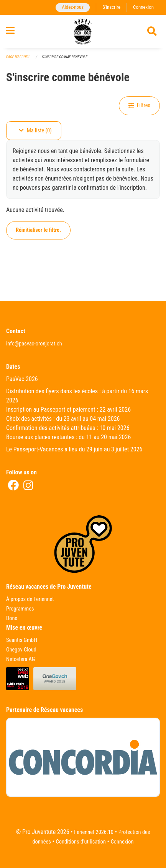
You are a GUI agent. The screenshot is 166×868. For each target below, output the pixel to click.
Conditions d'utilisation (81, 842)
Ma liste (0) (35, 131)
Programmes (20, 609)
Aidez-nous (73, 7)
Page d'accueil (18, 57)
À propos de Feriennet (30, 599)
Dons (12, 618)
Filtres (139, 105)
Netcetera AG (21, 659)
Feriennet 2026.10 (94, 832)
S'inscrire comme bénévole (65, 57)
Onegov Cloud (21, 650)
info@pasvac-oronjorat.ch (34, 344)
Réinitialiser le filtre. (38, 230)
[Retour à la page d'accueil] (83, 31)
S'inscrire (111, 7)
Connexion (143, 7)
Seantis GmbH (22, 640)
